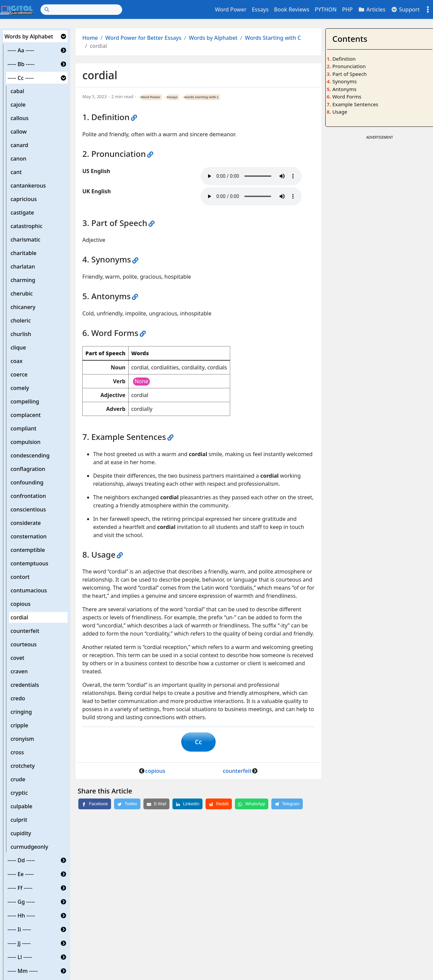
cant (16, 172)
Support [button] (405, 9)
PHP (347, 9)
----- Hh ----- (21, 916)
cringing (21, 712)
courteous (23, 644)
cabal (17, 91)
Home (90, 38)
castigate (22, 213)
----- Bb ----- (21, 64)
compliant (23, 428)
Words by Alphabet (29, 36)
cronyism (22, 739)
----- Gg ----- (21, 902)
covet (17, 658)
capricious (24, 199)
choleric (21, 320)
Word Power (231, 9)
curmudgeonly (29, 847)
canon (18, 159)
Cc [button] (199, 742)
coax (16, 361)
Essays (260, 9)
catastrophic (26, 226)
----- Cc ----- (21, 78)
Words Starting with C (273, 38)
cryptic (19, 793)
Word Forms (347, 96)
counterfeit (25, 631)
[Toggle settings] (428, 10)
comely (20, 388)
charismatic (25, 240)
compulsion (25, 442)
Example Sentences (355, 104)
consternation (29, 536)
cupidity (21, 833)
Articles (372, 9)
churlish (21, 334)
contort (20, 577)
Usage (340, 112)
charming (23, 280)
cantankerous (28, 186)
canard (19, 145)
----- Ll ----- (20, 957)
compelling (25, 401)
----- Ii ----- (19, 929)
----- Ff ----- (20, 888)
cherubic (22, 293)
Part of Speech (350, 74)
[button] (63, 36)
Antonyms (344, 89)
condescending (30, 455)
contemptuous (29, 563)
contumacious (29, 590)
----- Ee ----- (21, 874)
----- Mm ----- (23, 971)
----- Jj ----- (19, 943)
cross (17, 752)
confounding (27, 482)
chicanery (23, 307)
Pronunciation (349, 66)
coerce (19, 374)
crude (18, 779)
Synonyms (345, 81)
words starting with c (201, 97)
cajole (18, 105)
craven (19, 671)
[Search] (81, 10)
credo (18, 698)
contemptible (28, 550)
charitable (23, 253)
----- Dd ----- (21, 860)
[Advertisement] (380, 184)
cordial (19, 617)
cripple (19, 725)
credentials (25, 685)
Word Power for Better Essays (143, 38)
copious (20, 604)
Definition (344, 59)
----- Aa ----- (21, 50)
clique (18, 347)
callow (19, 132)
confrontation (28, 496)
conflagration (28, 469)
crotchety (23, 766)
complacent (25, 415)
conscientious (28, 509)
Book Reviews (292, 9)
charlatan (23, 267)
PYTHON (326, 9)
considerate (26, 523)
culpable (21, 806)
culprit (19, 820)
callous (19, 118)
